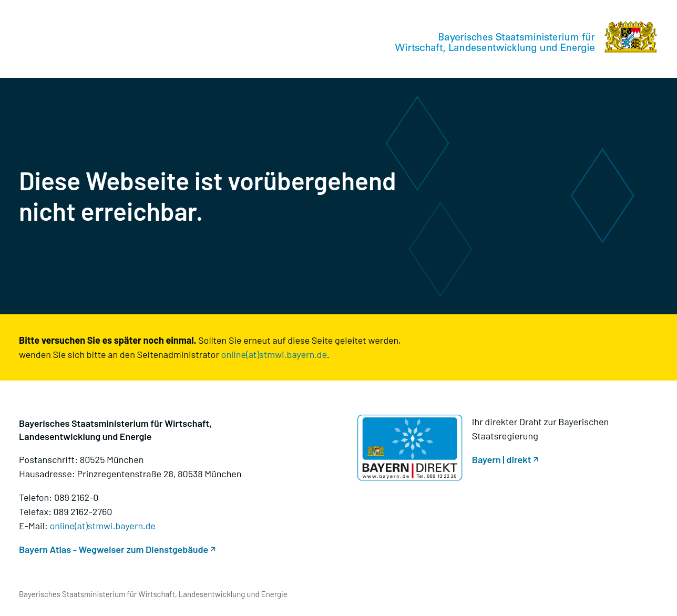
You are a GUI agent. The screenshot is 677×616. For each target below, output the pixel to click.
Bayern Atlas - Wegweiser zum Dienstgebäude (114, 549)
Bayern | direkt (502, 459)
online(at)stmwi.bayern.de (274, 354)
